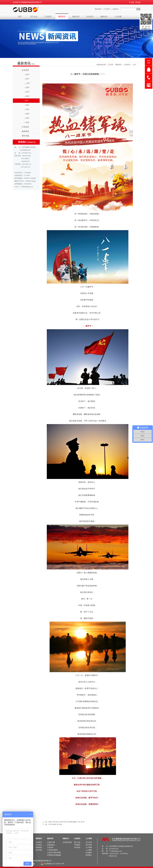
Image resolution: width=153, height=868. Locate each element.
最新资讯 (119, 65)
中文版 (132, 2)
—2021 (134, 65)
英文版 (138, 2)
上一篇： (64, 822)
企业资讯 (127, 65)
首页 (20, 16)
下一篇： (52, 824)
